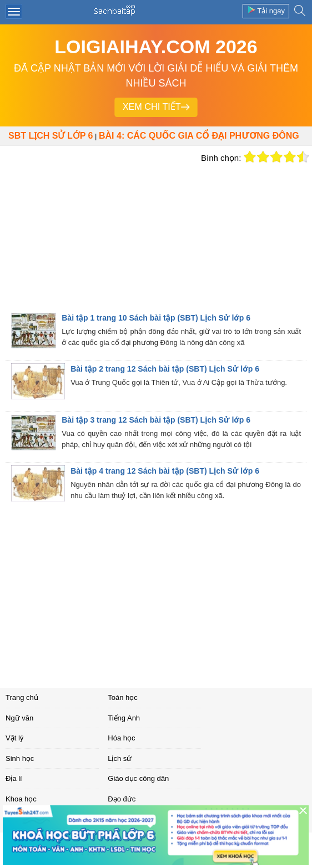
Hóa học (121, 738)
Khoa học (21, 799)
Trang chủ (22, 697)
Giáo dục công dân (138, 778)
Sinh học (20, 758)
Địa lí (14, 778)
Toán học (123, 697)
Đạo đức (122, 799)
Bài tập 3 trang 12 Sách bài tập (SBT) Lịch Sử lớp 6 (156, 420)
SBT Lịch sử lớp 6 (51, 136)
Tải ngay (266, 10)
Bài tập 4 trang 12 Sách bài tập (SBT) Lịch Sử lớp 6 (165, 471)
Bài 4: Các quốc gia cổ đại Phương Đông (199, 136)
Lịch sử (120, 758)
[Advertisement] (98, 229)
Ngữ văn (19, 718)
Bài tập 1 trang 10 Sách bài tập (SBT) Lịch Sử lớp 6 (156, 318)
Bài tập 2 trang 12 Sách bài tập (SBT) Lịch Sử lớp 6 (165, 369)
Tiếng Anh (124, 718)
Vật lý (14, 738)
